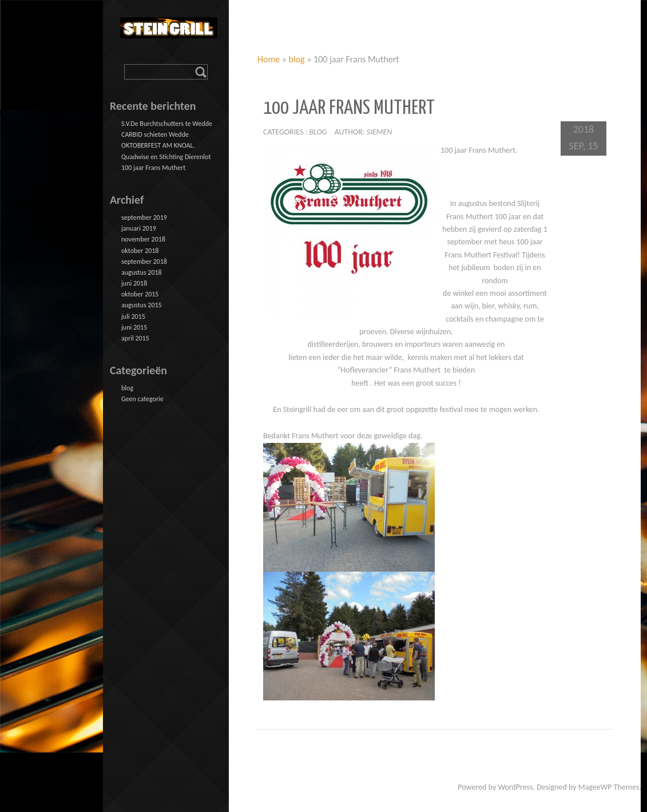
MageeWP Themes (609, 787)
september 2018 (144, 262)
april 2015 (135, 338)
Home (269, 59)
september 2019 (144, 217)
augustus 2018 (142, 272)
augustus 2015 (142, 305)
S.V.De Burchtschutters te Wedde (167, 124)
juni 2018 (134, 283)
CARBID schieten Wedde (155, 134)
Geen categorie (142, 399)
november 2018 (143, 239)
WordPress (515, 787)
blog (297, 59)
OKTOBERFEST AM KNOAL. (158, 145)
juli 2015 (133, 316)
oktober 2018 (140, 251)
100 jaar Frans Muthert (153, 168)
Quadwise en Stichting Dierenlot (166, 157)
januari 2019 (139, 228)
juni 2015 (134, 327)
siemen (380, 132)
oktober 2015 (140, 294)
